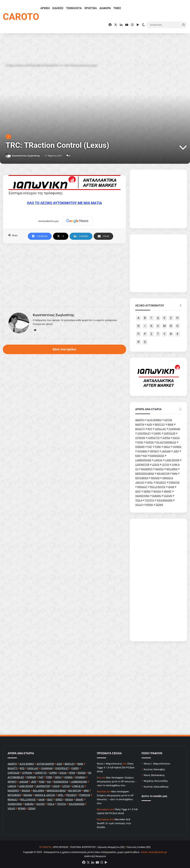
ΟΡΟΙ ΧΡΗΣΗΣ (61, 847)
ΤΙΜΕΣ (117, 8)
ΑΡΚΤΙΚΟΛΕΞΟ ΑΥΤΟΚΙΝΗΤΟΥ (42, 65)
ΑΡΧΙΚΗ (45, 8)
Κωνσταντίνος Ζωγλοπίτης (26, 156)
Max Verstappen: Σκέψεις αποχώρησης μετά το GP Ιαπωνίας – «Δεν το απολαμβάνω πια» (117, 781)
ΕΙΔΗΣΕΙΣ (58, 8)
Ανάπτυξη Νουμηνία (95, 856)
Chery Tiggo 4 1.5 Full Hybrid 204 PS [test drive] (116, 768)
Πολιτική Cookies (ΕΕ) (139, 847)
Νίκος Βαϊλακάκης (154, 775)
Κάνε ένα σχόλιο (64, 349)
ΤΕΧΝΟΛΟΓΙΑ (74, 8)
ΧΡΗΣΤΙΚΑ (91, 8)
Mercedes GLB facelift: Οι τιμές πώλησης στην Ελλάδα (114, 823)
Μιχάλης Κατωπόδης (156, 781)
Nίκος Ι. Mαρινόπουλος (109, 764)
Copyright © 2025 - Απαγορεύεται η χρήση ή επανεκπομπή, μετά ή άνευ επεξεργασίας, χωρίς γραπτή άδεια (81, 852)
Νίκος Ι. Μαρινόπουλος (157, 764)
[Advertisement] (64, 275)
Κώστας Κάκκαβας (154, 769)
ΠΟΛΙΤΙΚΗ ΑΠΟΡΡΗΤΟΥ (83, 847)
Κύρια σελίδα (14, 65)
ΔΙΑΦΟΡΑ (105, 8)
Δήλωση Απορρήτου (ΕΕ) (111, 847)
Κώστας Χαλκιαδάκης (156, 787)
